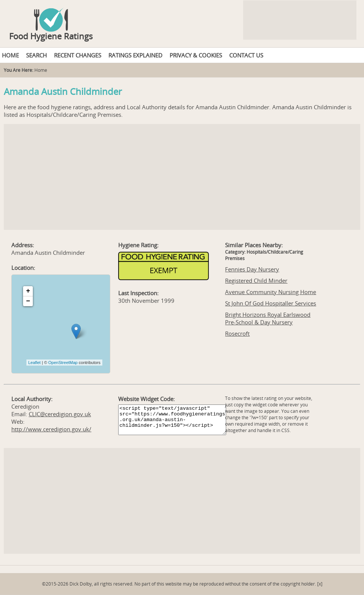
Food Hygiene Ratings (51, 36)
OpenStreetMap (63, 363)
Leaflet (35, 363)
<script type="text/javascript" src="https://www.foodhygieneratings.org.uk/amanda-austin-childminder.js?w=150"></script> (172, 420)
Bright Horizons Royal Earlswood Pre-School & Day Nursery (268, 318)
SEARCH (36, 55)
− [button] (28, 301)
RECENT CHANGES (78, 55)
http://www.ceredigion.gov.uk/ (51, 429)
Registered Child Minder (256, 280)
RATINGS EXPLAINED (135, 55)
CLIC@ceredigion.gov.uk (60, 414)
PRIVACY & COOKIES (196, 55)
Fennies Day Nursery (252, 269)
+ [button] (28, 291)
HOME (10, 55)
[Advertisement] (182, 177)
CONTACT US (246, 55)
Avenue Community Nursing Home (271, 292)
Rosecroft (237, 333)
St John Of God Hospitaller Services (271, 303)
